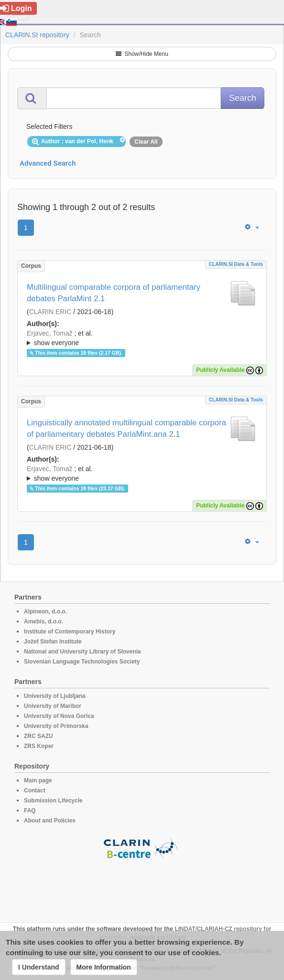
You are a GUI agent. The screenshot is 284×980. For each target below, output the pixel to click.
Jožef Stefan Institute (53, 642)
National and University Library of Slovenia (82, 652)
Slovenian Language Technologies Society (82, 662)
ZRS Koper (39, 746)
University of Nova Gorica (59, 716)
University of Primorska (56, 726)
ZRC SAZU (38, 736)
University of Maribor (53, 706)
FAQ (30, 811)
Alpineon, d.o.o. (45, 611)
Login (16, 8)
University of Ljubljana (55, 696)
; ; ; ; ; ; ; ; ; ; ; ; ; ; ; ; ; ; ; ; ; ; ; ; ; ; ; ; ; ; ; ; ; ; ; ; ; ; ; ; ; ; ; (142, 474)
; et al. (142, 338)
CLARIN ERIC (50, 312)
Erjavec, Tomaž (49, 333)
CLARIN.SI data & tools (236, 264)
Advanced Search (48, 163)
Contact (35, 790)
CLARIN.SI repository (37, 35)
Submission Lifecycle (53, 801)
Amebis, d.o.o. (44, 622)
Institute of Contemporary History (70, 632)
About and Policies (50, 821)
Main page (38, 780)
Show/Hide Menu (142, 54)
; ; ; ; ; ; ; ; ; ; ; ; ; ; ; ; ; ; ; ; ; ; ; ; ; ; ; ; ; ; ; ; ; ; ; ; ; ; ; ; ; (142, 338)
